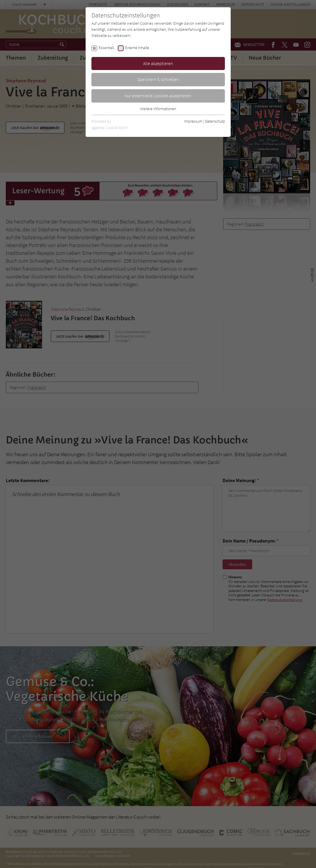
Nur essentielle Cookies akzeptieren (158, 96)
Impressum (193, 121)
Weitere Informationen (158, 109)
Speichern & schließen (158, 79)
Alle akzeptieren (158, 63)
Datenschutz (215, 121)
